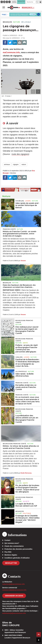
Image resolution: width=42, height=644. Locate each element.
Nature (17, 22)
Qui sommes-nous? (12, 543)
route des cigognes (20, 154)
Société (26, 501)
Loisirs (28, 201)
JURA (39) (19, 357)
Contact (7, 540)
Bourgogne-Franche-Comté (24, 321)
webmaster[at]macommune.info (14, 613)
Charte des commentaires (14, 546)
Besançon (7, 22)
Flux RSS (8, 552)
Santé (25, 343)
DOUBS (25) (20, 201)
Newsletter (11, 563)
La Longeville (21, 371)
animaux (7, 164)
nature (24, 164)
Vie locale (26, 22)
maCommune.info (11, 52)
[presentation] (33, 92)
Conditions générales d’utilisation (17, 558)
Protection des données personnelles (18, 549)
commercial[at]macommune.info (14, 590)
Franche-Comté (9, 229)
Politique (27, 513)
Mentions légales (11, 555)
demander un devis (14, 596)
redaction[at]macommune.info (13, 584)
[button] (37, 2)
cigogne (16, 164)
